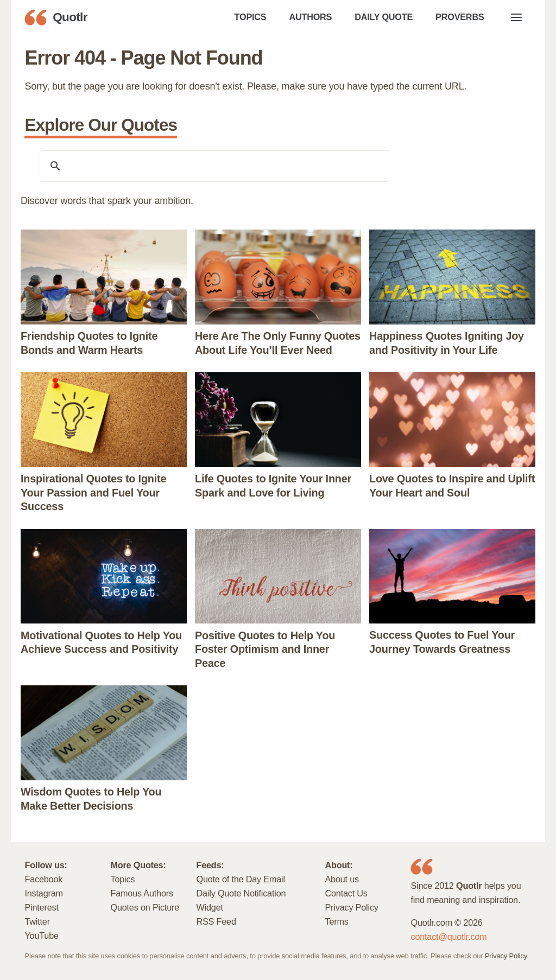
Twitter (37, 921)
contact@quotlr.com (448, 937)
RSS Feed (216, 921)
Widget (209, 907)
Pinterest (41, 907)
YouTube (41, 936)
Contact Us (346, 893)
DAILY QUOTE (384, 17)
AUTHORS (310, 17)
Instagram (43, 893)
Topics (122, 879)
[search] (213, 166)
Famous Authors (141, 893)
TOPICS (251, 17)
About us (342, 879)
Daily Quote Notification (241, 893)
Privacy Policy (351, 907)
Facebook (43, 879)
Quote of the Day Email (240, 879)
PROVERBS (460, 17)
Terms (336, 921)
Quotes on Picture (145, 907)
